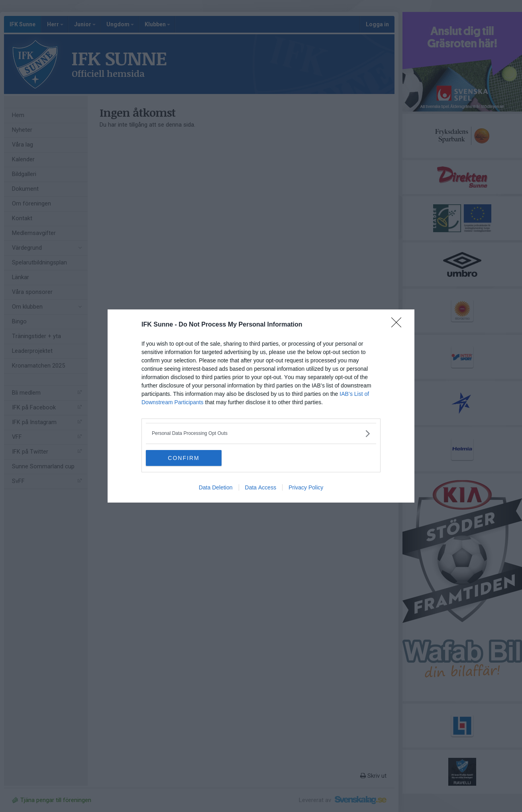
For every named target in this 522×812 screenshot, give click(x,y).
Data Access (261, 487)
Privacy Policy (306, 487)
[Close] (399, 325)
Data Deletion (216, 487)
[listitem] (261, 433)
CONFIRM (183, 458)
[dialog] (261, 406)
